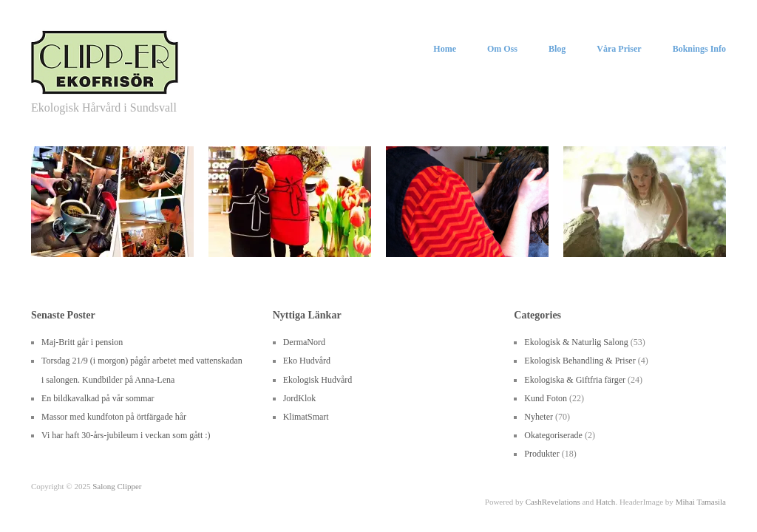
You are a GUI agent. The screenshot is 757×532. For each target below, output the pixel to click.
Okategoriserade (553, 435)
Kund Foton (546, 398)
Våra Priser (619, 49)
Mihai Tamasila (701, 502)
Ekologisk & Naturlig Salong (576, 342)
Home (445, 49)
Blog (557, 49)
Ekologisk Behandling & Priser (580, 361)
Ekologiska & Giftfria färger (575, 380)
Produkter (542, 454)
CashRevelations (553, 502)
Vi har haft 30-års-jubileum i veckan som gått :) (126, 435)
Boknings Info (699, 49)
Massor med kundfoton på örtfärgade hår (114, 417)
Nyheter (539, 417)
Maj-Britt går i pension (82, 342)
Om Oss (502, 49)
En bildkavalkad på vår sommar (98, 398)
